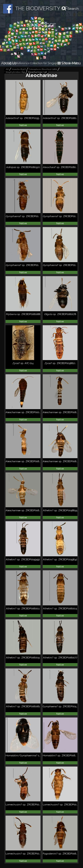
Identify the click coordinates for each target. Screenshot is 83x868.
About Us (9, 63)
